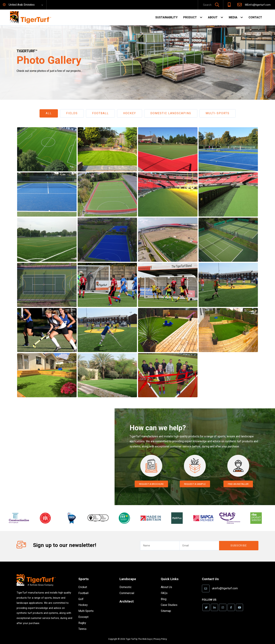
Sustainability (166, 17)
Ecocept (83, 612)
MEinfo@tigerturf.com (258, 5)
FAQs (164, 588)
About (213, 17)
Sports (84, 574)
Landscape (128, 574)
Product (190, 17)
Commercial (127, 588)
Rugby (82, 618)
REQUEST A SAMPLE (195, 484)
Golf (81, 594)
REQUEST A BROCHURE (151, 484)
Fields (72, 113)
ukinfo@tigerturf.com (225, 583)
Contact (255, 17)
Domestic (125, 582)
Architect (127, 596)
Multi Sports (86, 606)
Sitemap (166, 606)
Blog (164, 594)
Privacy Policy (160, 634)
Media (233, 17)
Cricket (83, 582)
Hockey (130, 113)
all (49, 113)
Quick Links (170, 574)
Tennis (82, 624)
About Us (166, 582)
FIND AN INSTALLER (238, 484)
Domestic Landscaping (171, 113)
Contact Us (211, 574)
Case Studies (169, 600)
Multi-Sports (218, 113)
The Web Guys (145, 634)
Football (100, 113)
